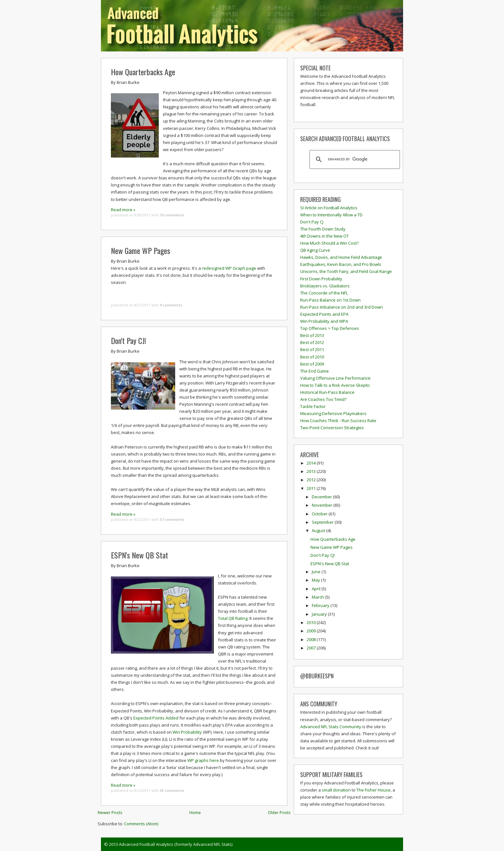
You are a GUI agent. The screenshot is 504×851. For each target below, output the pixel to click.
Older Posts (279, 812)
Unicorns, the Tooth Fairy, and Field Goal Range (346, 271)
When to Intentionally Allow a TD (331, 215)
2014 (312, 463)
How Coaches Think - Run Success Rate (338, 421)
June (317, 572)
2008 (312, 639)
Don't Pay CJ (312, 222)
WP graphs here (203, 760)
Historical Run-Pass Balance (327, 392)
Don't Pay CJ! (129, 340)
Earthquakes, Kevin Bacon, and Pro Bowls (341, 264)
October (320, 514)
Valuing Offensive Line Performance (335, 378)
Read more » (123, 210)
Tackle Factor (313, 406)
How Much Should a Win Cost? (329, 243)
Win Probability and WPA (324, 321)
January (320, 614)
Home (195, 812)
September (323, 522)
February (321, 605)
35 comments (172, 790)
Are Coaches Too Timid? (323, 399)
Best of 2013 (312, 335)
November (323, 505)
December (322, 497)
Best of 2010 (312, 357)
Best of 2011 (312, 349)
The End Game (315, 371)
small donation (336, 790)
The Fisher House (373, 790)
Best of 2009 (312, 364)
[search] (354, 159)
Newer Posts (110, 812)
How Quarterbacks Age (143, 72)
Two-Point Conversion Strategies (332, 428)
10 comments (172, 215)
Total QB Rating (233, 618)
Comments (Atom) (141, 824)
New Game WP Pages (140, 250)
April (317, 589)
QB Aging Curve (315, 250)
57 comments (172, 519)
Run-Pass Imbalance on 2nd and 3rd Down (342, 307)
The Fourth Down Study (323, 229)
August (319, 530)
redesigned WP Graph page (229, 268)
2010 (312, 622)
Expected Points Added (156, 718)
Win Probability (187, 732)
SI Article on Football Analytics (329, 208)
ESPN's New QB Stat (139, 555)
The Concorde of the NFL (324, 293)
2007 (312, 648)
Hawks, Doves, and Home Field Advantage (341, 257)
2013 (312, 471)
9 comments (171, 305)
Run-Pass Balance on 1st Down (330, 300)
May (316, 580)
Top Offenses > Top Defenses (330, 328)
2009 (312, 631)
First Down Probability (321, 279)
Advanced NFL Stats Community (331, 727)
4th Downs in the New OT (324, 236)
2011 (312, 488)
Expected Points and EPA (324, 314)
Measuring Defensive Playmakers (333, 413)
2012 (312, 480)
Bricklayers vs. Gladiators (325, 286)
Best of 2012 (312, 342)
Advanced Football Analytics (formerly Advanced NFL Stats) (176, 844)
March (318, 597)
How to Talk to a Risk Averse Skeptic (335, 385)
